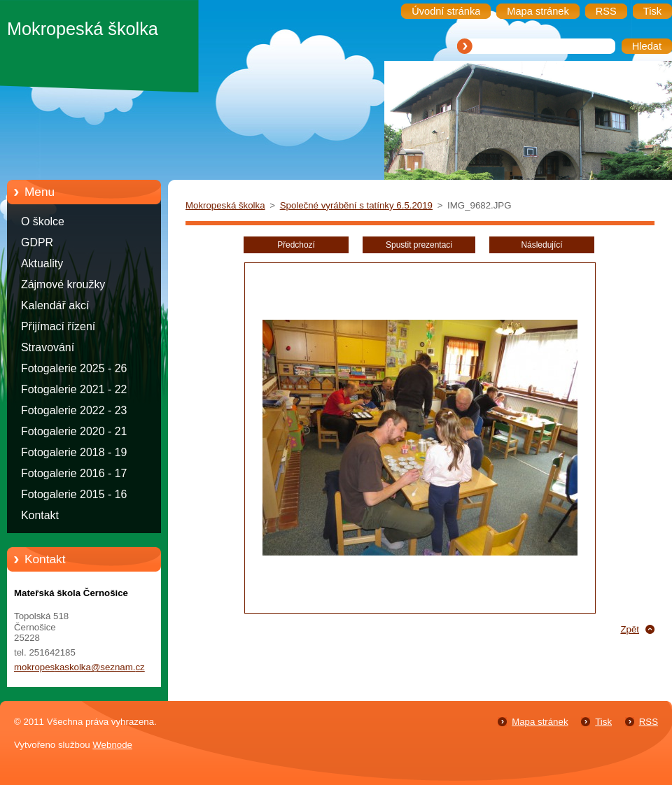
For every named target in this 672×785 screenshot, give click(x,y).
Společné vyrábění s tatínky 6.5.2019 (356, 205)
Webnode (112, 745)
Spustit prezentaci (419, 245)
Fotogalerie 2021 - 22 (74, 389)
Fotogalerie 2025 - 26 (74, 368)
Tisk (603, 722)
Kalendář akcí (55, 305)
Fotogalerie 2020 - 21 (74, 431)
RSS (649, 722)
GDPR (37, 242)
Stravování (48, 347)
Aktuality (42, 263)
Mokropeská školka (225, 205)
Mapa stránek (540, 722)
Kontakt (40, 515)
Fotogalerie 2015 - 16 (74, 494)
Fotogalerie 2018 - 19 (74, 452)
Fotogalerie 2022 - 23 (74, 410)
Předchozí (296, 245)
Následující (541, 245)
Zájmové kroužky (63, 284)
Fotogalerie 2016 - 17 (74, 473)
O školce (43, 221)
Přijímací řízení (58, 326)
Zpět (630, 629)
